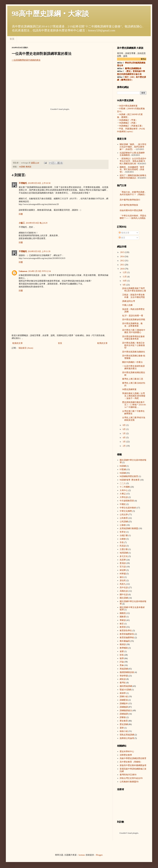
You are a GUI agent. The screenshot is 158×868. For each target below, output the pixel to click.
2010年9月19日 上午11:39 (39, 251)
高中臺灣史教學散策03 (130, 200)
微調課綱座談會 (127, 672)
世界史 (123, 532)
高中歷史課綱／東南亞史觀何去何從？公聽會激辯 (133, 345)
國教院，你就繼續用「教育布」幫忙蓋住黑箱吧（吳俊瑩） (132, 170)
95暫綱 (123, 470)
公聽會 (123, 525)
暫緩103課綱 (125, 690)
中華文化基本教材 (128, 508)
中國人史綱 (127, 305)
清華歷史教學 (126, 755)
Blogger (99, 855)
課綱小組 (124, 697)
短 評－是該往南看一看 (133, 316)
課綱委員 (124, 700)
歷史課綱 (124, 724)
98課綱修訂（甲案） (128, 120)
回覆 (21, 214)
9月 (124, 285)
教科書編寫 (125, 641)
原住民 (123, 581)
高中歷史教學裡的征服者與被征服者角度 (133, 338)
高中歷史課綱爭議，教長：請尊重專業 (132, 325)
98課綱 (22, 167)
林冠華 (123, 570)
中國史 (123, 504)
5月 (124, 433)
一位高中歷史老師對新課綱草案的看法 (133, 367)
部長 (122, 655)
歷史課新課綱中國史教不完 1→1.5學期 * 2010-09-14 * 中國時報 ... (134, 405)
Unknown (23, 271)
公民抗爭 (124, 515)
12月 (125, 272)
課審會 (123, 717)
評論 (122, 662)
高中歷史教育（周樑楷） (131, 762)
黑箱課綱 (124, 669)
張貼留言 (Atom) (26, 348)
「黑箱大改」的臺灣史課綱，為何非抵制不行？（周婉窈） (133, 193)
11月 (125, 277)
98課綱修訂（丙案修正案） (131, 126)
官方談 (123, 567)
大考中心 (124, 490)
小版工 (22, 223)
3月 (124, 442)
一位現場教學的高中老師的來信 (26, 60)
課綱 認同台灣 (129, 301)
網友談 (123, 679)
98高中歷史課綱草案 (128, 106)
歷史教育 (124, 721)
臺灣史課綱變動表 (133, 68)
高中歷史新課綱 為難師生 (134, 352)
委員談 (123, 563)
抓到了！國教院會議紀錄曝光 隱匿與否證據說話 (133, 177)
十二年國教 (125, 487)
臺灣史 (123, 683)
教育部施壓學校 (127, 638)
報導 (122, 658)
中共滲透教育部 (127, 501)
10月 (125, 281)
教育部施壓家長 (127, 634)
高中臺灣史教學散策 (129, 205)
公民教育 (124, 518)
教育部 (123, 627)
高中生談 (124, 588)
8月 (124, 425)
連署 (122, 651)
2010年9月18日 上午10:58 (39, 183)
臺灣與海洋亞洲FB (128, 775)
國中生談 (124, 595)
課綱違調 (124, 714)
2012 (123, 261)
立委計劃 (124, 549)
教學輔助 (124, 648)
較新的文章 (18, 343)
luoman (82, 855)
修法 (122, 577)
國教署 (123, 617)
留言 (122, 238)
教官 (122, 624)
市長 (122, 542)
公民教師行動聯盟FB (129, 782)
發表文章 (124, 233)
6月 (124, 429)
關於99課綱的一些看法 (132, 362)
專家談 (123, 620)
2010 (123, 269)
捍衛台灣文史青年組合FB (131, 778)
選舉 (122, 728)
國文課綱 (124, 598)
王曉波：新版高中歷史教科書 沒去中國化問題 (133, 296)
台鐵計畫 (124, 535)
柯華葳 (123, 574)
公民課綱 (124, 522)
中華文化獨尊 (126, 511)
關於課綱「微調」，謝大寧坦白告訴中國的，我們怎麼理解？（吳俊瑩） (133, 147)
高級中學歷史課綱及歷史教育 (133, 758)
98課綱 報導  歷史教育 (129, 476)
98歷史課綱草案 (129, 389)
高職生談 (124, 591)
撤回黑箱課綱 (126, 686)
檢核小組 (124, 731)
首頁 (12, 39)
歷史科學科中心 (127, 752)
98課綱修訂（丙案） (128, 123)
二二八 (123, 483)
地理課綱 (124, 553)
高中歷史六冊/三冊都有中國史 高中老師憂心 (134, 331)
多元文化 (124, 556)
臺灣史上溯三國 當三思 (133, 379)
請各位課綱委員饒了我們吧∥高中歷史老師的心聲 (134, 290)
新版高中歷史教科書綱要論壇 (133, 765)
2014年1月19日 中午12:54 (39, 271)
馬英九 (123, 584)
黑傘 (122, 665)
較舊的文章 (102, 343)
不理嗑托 (23, 183)
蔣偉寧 (123, 693)
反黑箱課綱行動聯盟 (129, 528)
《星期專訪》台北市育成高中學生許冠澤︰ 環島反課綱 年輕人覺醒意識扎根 (133, 161)
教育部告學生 (126, 631)
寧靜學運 (124, 676)
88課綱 (123, 466)
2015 (123, 252)
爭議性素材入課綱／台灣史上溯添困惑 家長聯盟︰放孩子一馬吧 (134, 396)
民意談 (123, 546)
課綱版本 (124, 704)
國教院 (123, 613)
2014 (123, 257)
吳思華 (123, 560)
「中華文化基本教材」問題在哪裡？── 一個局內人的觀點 (133, 217)
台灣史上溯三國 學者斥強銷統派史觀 (134, 419)
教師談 (28, 167)
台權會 (123, 539)
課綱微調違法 (126, 711)
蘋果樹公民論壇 (127, 738)
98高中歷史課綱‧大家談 (50, 14)
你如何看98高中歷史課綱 (131, 210)
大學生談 (124, 497)
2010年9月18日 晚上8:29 (37, 223)
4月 (124, 438)
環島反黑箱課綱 (127, 735)
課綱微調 (124, 707)
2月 (124, 446)
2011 (123, 265)
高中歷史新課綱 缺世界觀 (134, 320)
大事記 (123, 494)
